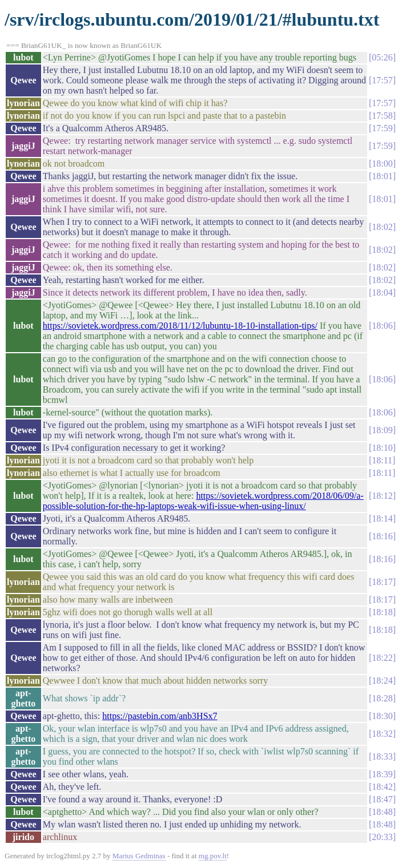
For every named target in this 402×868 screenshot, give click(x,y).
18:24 (382, 681)
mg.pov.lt (213, 856)
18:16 (382, 536)
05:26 (382, 57)
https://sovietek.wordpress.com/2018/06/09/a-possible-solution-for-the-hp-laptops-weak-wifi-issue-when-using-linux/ (203, 501)
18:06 (382, 326)
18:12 (382, 496)
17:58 (382, 116)
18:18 (382, 612)
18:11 (382, 460)
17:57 (382, 80)
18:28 (382, 698)
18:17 (382, 582)
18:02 (382, 227)
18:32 (382, 734)
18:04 (382, 292)
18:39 (382, 774)
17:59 (382, 128)
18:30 (382, 716)
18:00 (382, 163)
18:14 (382, 518)
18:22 (382, 658)
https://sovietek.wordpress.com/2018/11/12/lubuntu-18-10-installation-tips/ (180, 326)
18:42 (382, 787)
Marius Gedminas (139, 856)
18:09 (382, 430)
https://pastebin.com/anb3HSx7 (160, 716)
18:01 (382, 176)
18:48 (382, 812)
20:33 (382, 837)
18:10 (382, 448)
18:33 (382, 756)
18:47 (382, 799)
